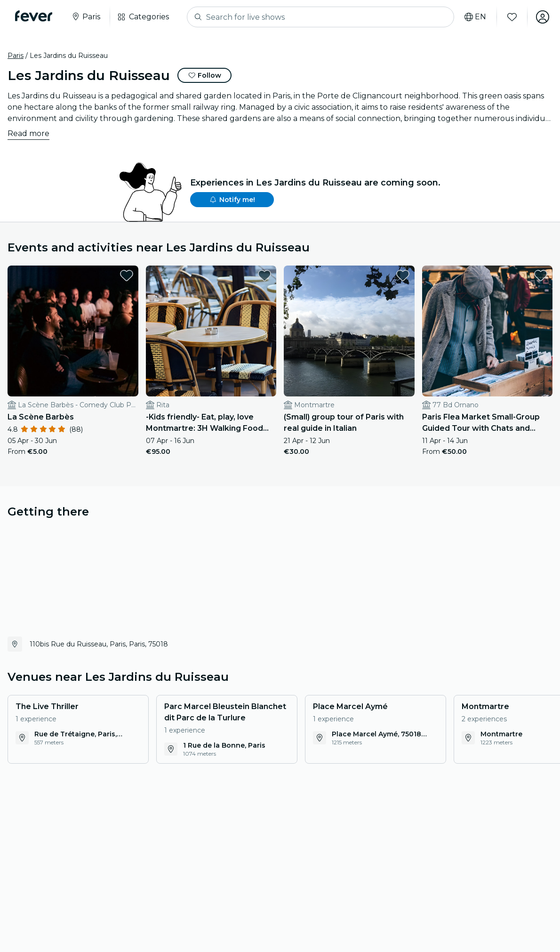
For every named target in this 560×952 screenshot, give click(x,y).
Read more (28, 133)
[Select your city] (86, 17)
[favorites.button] (127, 275)
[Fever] (34, 16)
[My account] (542, 17)
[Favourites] (512, 17)
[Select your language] (475, 17)
